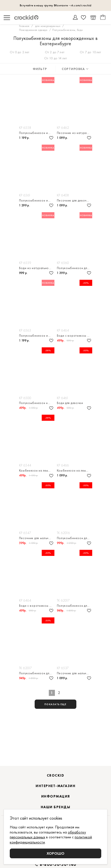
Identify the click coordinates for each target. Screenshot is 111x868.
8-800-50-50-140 (58, 865)
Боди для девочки (70, 403)
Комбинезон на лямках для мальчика (75, 470)
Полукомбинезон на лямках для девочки (37, 403)
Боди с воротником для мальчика (75, 336)
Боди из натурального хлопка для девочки (37, 268)
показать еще (55, 704)
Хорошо (55, 853)
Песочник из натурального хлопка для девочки (75, 133)
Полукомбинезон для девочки (75, 268)
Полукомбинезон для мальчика (75, 606)
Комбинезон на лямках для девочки (37, 470)
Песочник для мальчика (37, 538)
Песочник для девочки (74, 200)
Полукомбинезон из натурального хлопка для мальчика (37, 133)
